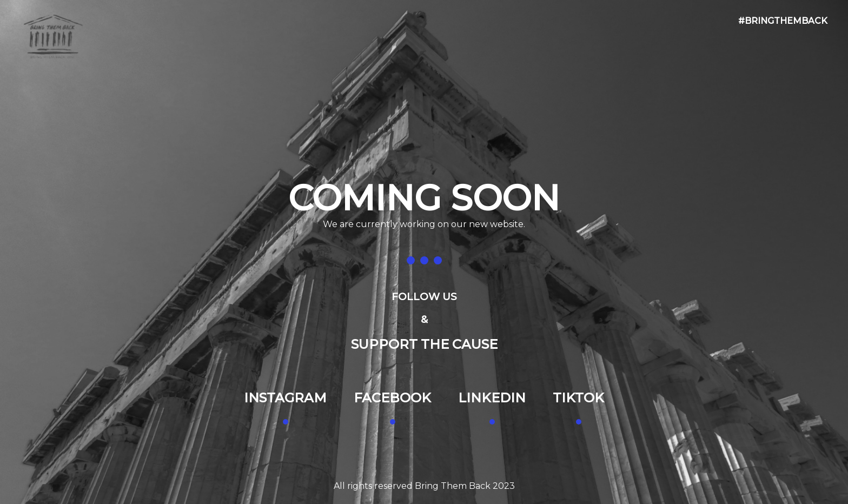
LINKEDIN (492, 398)
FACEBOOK (392, 398)
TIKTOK (578, 398)
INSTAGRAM (285, 398)
